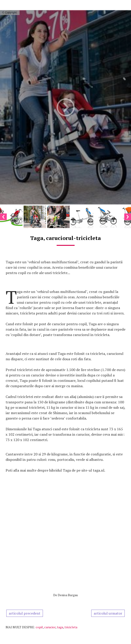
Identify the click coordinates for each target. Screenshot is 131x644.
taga (60, 627)
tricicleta (71, 627)
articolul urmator (108, 613)
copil (39, 627)
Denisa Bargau (68, 595)
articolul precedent (25, 613)
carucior (50, 627)
